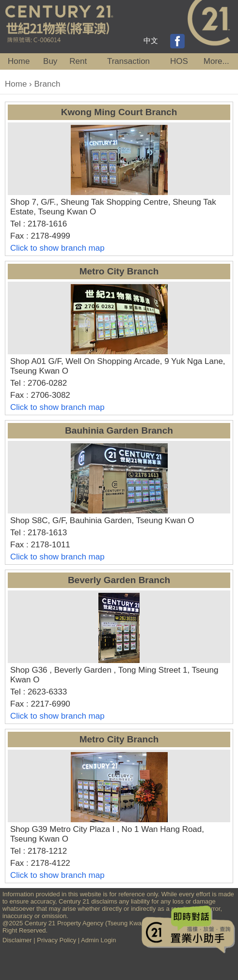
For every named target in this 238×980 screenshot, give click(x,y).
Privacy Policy (56, 940)
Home (19, 61)
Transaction (128, 61)
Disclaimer (17, 940)
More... (216, 61)
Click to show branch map (57, 248)
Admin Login (98, 940)
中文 (151, 40)
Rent (78, 61)
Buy (50, 61)
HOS (179, 61)
